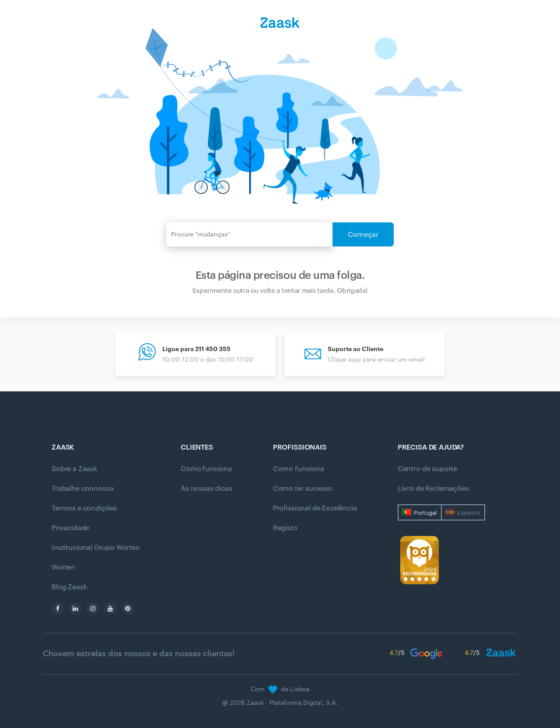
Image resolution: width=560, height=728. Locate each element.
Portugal (425, 513)
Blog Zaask (69, 587)
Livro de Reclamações (433, 489)
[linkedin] (75, 608)
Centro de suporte (427, 469)
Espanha (469, 513)
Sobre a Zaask (74, 469)
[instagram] (93, 608)
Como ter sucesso (303, 489)
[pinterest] (128, 608)
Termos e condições (84, 508)
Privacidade (70, 528)
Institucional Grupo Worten (96, 548)
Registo (285, 528)
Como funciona (206, 469)
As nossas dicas (206, 489)
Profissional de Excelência (315, 508)
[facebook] (58, 608)
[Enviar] (250, 234)
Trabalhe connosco (83, 489)
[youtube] (110, 608)
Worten (63, 567)
